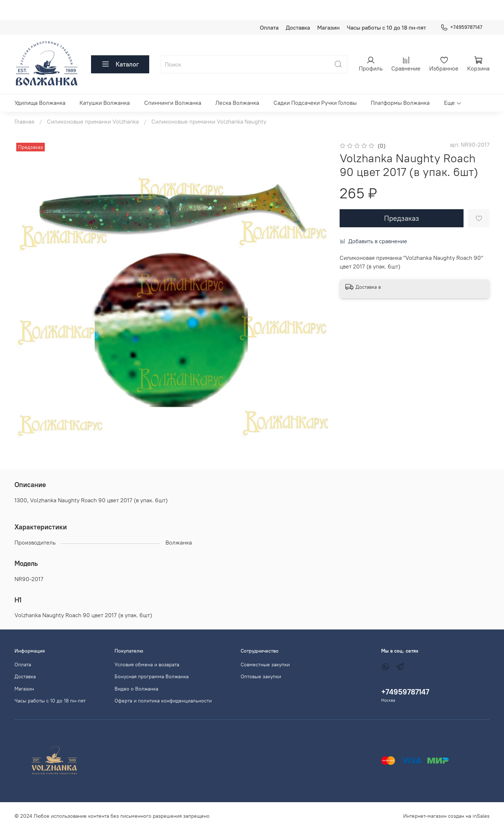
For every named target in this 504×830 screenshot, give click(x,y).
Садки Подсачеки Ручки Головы (315, 103)
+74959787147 (461, 27)
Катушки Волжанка (105, 103)
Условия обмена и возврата (147, 665)
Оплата (269, 27)
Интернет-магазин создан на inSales (446, 816)
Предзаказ (402, 218)
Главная (24, 121)
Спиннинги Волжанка (173, 103)
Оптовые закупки (261, 676)
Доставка (298, 27)
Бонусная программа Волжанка (152, 676)
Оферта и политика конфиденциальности (163, 701)
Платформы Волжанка (400, 103)
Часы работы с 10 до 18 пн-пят (386, 27)
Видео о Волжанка (136, 689)
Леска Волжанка (237, 103)
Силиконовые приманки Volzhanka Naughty (209, 121)
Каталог (120, 64)
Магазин (328, 27)
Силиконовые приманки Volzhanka (93, 121)
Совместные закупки (265, 665)
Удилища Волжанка (40, 103)
